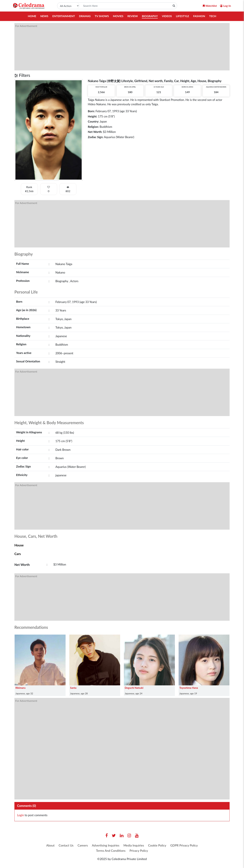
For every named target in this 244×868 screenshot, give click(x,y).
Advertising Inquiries (106, 845)
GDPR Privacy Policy (184, 845)
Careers (83, 845)
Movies (118, 16)
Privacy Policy (139, 851)
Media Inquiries (134, 845)
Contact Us (66, 845)
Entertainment (64, 16)
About (50, 845)
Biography (150, 16)
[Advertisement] (116, 47)
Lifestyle (182, 16)
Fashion (199, 16)
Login (21, 815)
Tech (213, 16)
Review (133, 16)
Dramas (85, 16)
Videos (167, 16)
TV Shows (102, 16)
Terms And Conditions (111, 851)
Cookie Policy (157, 845)
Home (32, 16)
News (44, 16)
